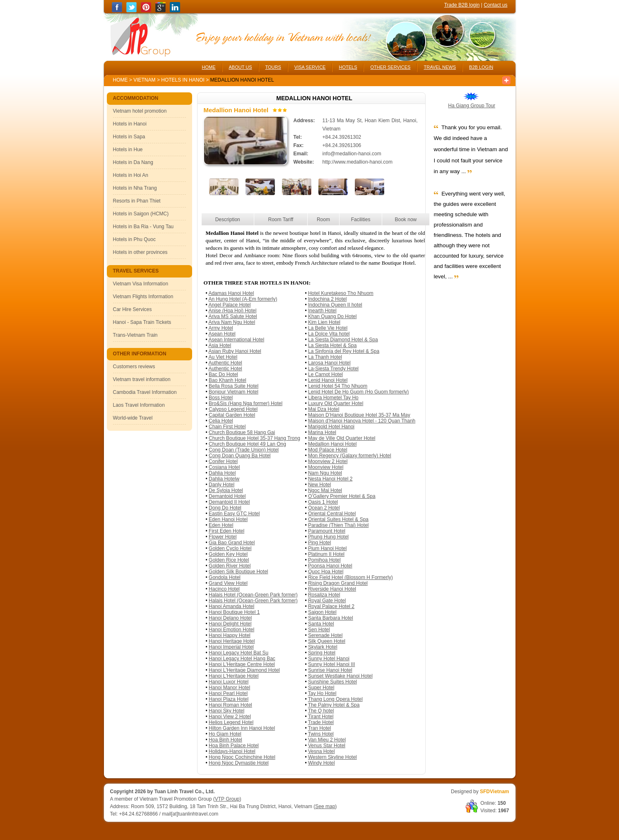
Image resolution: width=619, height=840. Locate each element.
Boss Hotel (221, 398)
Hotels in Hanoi (183, 80)
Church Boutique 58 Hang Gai (242, 432)
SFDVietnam (494, 792)
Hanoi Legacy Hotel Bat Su (238, 653)
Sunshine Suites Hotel (332, 682)
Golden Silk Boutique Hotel (238, 572)
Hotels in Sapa (129, 137)
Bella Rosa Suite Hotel (234, 386)
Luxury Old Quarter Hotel (336, 403)
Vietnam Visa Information (141, 284)
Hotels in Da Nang (133, 162)
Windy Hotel (322, 763)
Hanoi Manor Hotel (229, 688)
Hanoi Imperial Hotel (231, 647)
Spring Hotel (322, 653)
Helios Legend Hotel (231, 722)
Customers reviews (134, 367)
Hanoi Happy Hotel (230, 635)
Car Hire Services (132, 309)
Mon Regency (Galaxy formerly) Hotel (350, 456)
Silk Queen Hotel (327, 641)
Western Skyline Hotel (332, 757)
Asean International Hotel (236, 340)
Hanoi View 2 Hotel (230, 717)
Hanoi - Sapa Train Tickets (142, 322)
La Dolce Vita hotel (329, 334)
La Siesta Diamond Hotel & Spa (343, 340)
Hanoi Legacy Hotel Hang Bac (242, 659)
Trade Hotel (321, 722)
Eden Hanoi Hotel (228, 519)
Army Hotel (220, 328)
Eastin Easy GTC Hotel (234, 514)
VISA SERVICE (310, 67)
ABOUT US (241, 67)
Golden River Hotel (230, 566)
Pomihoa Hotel (324, 560)
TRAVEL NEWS (440, 67)
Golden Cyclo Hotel (230, 548)
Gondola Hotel (225, 577)
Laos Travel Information (139, 405)
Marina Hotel (322, 432)
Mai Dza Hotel (324, 409)
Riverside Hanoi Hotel (332, 589)
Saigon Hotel (322, 612)
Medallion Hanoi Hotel (332, 444)
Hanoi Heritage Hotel (232, 641)
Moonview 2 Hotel (328, 461)
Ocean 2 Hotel (324, 508)
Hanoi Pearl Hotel (228, 693)
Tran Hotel (320, 728)
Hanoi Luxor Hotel (229, 682)
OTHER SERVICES (390, 67)
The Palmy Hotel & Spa (334, 705)
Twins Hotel (321, 734)
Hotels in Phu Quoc (134, 239)
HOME (209, 67)
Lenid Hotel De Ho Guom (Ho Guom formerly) (358, 392)
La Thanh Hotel (325, 357)
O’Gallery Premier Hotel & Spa (342, 496)
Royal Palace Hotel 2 (331, 606)
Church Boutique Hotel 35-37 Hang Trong (254, 438)
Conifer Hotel (223, 461)
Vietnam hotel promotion (140, 111)
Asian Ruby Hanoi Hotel (235, 351)
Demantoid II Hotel (229, 502)
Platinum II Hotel (326, 554)
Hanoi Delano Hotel (230, 618)
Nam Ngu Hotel (325, 473)
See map (325, 806)
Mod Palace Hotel (328, 450)
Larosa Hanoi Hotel (329, 363)
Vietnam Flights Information (143, 297)
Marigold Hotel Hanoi (331, 427)
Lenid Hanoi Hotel (328, 380)
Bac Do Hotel (223, 374)
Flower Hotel (223, 537)
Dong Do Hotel (225, 508)
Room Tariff (281, 220)
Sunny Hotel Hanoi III (331, 664)
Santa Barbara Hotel (331, 618)
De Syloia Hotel (226, 490)
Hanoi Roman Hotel (230, 705)
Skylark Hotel (323, 647)
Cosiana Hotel (224, 467)
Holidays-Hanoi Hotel (232, 751)
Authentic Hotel (225, 363)
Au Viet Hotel (223, 357)
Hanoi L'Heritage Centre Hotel (242, 664)
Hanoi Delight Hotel (230, 624)
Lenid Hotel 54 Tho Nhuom (338, 386)
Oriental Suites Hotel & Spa (338, 519)
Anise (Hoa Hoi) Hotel (232, 311)
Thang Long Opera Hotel (335, 699)
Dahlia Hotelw (224, 479)
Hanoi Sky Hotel (226, 711)
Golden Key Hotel (228, 554)
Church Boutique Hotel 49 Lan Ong (247, 444)
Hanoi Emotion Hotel (231, 630)
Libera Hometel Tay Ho (333, 398)
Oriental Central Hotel (332, 514)
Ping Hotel (319, 543)
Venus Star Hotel (327, 746)
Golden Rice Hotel (229, 560)
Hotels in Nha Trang (135, 188)
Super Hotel (321, 688)
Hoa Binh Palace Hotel (234, 746)
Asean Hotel (222, 334)
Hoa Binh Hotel (225, 740)
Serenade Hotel (325, 635)
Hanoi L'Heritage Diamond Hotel (244, 670)
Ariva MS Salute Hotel (232, 316)
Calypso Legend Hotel (233, 409)
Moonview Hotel (326, 467)
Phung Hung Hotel (328, 537)
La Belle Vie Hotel (328, 328)
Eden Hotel (221, 525)
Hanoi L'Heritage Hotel (234, 676)
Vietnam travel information (142, 379)
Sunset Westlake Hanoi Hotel (340, 676)
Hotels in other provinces (140, 252)
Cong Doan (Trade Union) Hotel (244, 450)
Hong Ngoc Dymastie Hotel (239, 763)
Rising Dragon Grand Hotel (338, 583)
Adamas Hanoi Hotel (231, 293)
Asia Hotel (220, 345)
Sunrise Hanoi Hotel (330, 670)
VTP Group (227, 799)
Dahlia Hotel (222, 473)
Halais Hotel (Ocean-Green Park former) (253, 595)
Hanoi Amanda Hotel (231, 606)
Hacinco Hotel (224, 589)
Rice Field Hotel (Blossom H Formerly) (350, 577)
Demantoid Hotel (227, 496)
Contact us (495, 5)
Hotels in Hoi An (131, 175)
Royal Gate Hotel (327, 601)
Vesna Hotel (322, 751)
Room (323, 220)
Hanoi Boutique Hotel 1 (234, 612)
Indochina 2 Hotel (327, 299)
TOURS (273, 67)
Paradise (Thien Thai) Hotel (338, 525)
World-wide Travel (133, 418)
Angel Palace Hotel (229, 305)
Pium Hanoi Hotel (327, 548)
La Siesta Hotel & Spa (332, 345)
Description (228, 220)
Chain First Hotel (227, 427)
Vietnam (144, 80)
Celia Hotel (221, 421)
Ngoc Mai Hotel (325, 490)
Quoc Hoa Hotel (326, 572)
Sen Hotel (319, 630)
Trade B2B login (462, 5)
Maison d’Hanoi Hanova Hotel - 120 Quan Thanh (362, 421)
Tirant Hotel (321, 717)
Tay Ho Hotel (322, 693)
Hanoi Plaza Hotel (229, 699)
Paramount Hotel (327, 531)
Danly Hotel (222, 485)
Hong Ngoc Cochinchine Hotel (242, 757)
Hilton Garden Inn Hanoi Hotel (242, 728)
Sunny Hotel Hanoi (329, 659)
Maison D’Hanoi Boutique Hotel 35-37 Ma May (359, 415)
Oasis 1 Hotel (323, 502)
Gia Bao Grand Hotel (232, 543)
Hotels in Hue (128, 150)
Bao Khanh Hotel (228, 380)
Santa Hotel (321, 624)
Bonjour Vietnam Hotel (234, 392)
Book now (406, 220)
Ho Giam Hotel (225, 734)
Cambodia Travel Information (145, 392)
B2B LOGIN (481, 67)
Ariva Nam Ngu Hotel (232, 322)
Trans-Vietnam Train (135, 335)
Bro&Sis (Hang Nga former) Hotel (246, 403)
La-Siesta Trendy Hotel (333, 369)
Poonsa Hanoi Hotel (330, 566)
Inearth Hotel (322, 311)
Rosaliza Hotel (324, 595)
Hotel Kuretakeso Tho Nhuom (341, 293)
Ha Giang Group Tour (472, 106)
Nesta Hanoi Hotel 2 (330, 479)
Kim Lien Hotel (324, 322)
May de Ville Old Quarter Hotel (342, 438)
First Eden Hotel (226, 531)
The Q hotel (321, 711)
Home (120, 80)
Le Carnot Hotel (325, 374)
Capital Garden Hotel (232, 415)
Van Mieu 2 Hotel (327, 740)
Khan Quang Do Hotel (332, 316)
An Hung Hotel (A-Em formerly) (243, 299)
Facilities (361, 220)
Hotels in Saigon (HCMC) (141, 214)
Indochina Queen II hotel (335, 305)
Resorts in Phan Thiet (137, 201)
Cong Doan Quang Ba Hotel (240, 456)
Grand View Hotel (228, 583)
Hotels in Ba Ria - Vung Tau (143, 227)
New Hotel (319, 485)
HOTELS (348, 67)
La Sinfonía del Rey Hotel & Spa (344, 351)
